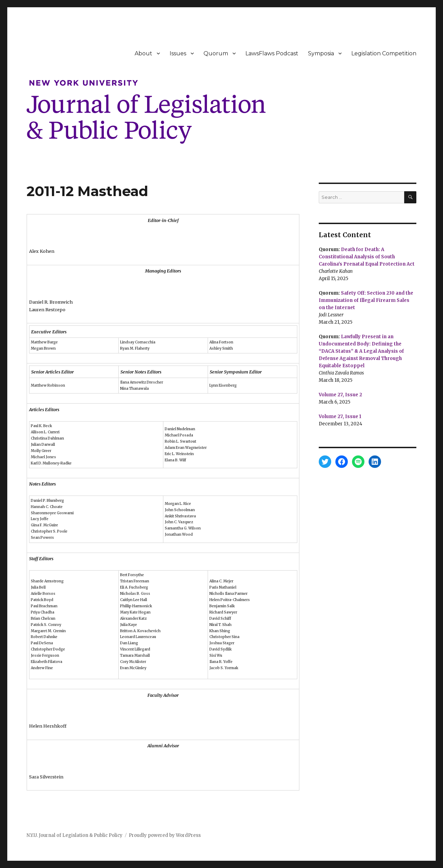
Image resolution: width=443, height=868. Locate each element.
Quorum (216, 53)
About (143, 53)
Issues (178, 53)
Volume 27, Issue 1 (340, 417)
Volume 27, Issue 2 (340, 395)
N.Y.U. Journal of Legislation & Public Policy (75, 835)
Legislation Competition (384, 53)
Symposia (321, 53)
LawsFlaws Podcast (272, 53)
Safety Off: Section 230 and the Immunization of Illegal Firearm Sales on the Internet (366, 300)
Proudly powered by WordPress (165, 835)
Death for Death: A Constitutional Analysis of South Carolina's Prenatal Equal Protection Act (367, 257)
